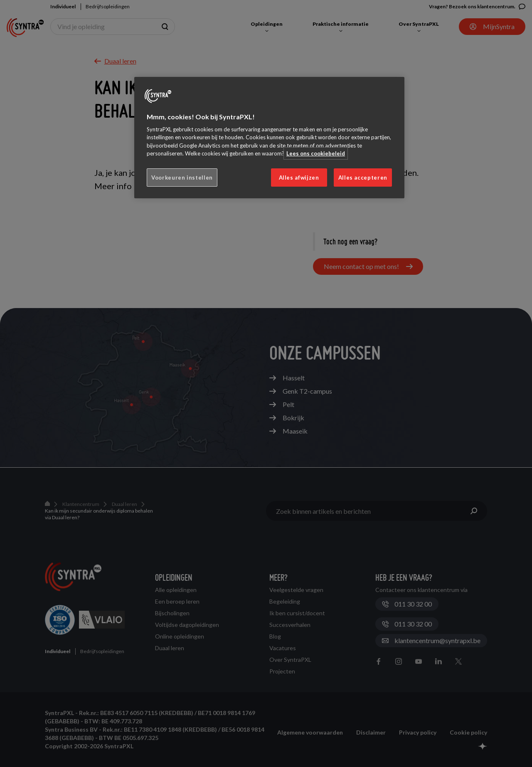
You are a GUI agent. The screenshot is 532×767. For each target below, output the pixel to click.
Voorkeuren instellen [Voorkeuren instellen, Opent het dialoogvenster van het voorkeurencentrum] (182, 178)
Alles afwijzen (299, 178)
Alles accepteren (363, 178)
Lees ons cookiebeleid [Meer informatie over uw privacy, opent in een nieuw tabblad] (316, 153)
